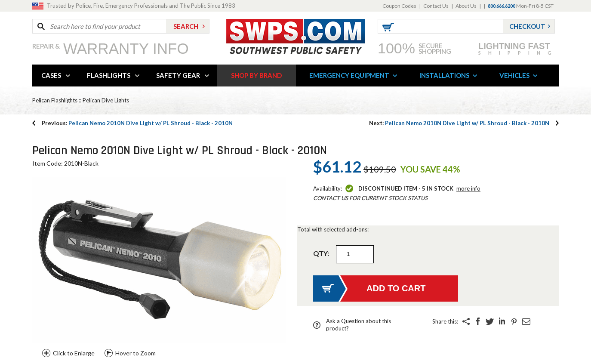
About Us (466, 6)
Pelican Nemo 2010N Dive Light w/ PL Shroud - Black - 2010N (137, 123)
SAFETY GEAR (178, 75)
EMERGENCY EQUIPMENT (349, 75)
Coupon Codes (399, 6)
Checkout (527, 26)
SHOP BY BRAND (256, 75)
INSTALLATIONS (444, 75)
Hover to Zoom (135, 353)
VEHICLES (514, 75)
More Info (468, 188)
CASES (51, 75)
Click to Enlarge (74, 353)
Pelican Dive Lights (106, 100)
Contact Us (436, 6)
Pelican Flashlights (55, 100)
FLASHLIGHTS (109, 75)
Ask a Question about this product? (359, 325)
